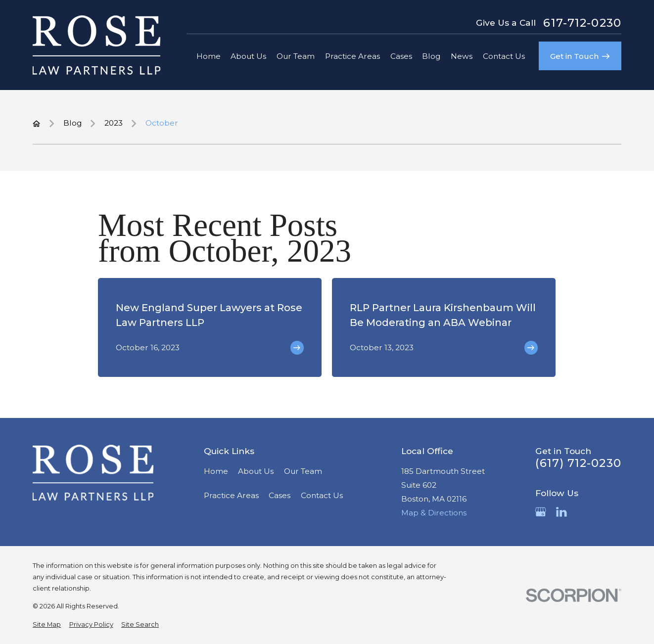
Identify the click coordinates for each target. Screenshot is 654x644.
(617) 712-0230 (578, 463)
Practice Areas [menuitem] (352, 56)
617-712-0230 (582, 23)
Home (216, 471)
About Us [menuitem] (248, 56)
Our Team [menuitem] (296, 56)
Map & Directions (434, 513)
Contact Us (322, 495)
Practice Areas (231, 495)
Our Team (303, 471)
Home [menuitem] (209, 56)
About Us (256, 471)
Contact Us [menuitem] (504, 56)
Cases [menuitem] (401, 56)
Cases (280, 495)
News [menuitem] (462, 56)
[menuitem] (47, 624)
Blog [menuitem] (431, 56)
